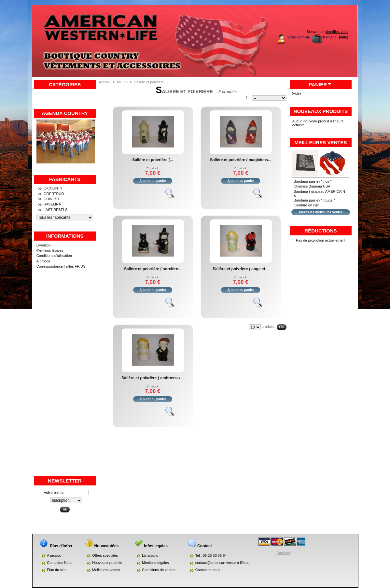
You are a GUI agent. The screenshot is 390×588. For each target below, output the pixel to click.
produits (268, 327)
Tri (247, 97)
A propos (43, 261)
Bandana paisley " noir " (313, 181)
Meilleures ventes (321, 142)
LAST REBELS (56, 210)
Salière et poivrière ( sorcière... (153, 269)
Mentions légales (50, 250)
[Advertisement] (65, 378)
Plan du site (56, 570)
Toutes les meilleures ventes (320, 212)
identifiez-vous (337, 32)
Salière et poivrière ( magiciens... (241, 160)
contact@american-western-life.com (224, 563)
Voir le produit (173, 196)
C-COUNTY (53, 188)
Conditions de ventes (159, 570)
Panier (318, 84)
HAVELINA (52, 204)
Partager (284, 553)
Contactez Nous (60, 563)
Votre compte (299, 37)
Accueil (105, 82)
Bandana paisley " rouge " (314, 200)
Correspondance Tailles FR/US (61, 266)
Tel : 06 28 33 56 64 (211, 555)
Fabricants (65, 179)
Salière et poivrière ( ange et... (240, 269)
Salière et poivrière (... (153, 160)
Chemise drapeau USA (312, 186)
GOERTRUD (54, 194)
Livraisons (150, 555)
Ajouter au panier (153, 181)
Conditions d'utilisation (54, 256)
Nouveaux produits (321, 111)
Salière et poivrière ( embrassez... (153, 378)
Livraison (44, 245)
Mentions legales (155, 563)
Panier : (329, 37)
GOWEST (52, 199)
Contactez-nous (208, 570)
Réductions (320, 231)
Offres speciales (105, 555)
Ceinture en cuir (306, 205)
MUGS (122, 82)
